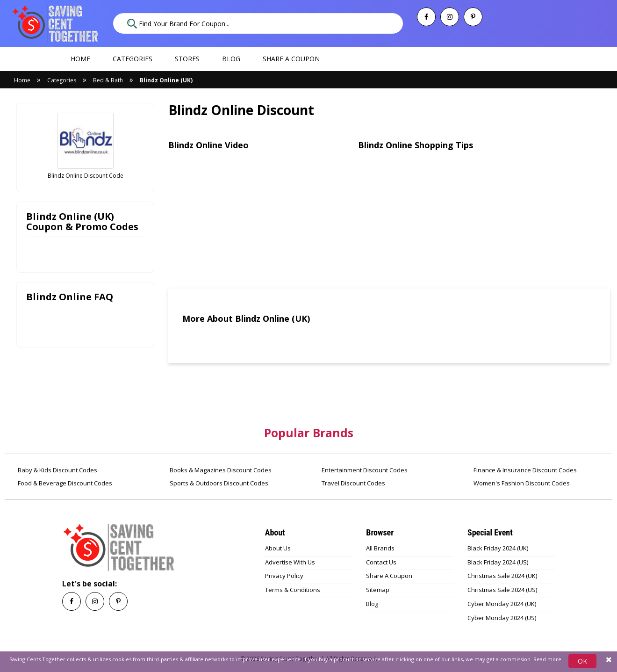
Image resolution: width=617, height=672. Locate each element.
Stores (187, 59)
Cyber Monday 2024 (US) (502, 618)
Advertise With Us (290, 562)
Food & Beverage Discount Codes (64, 483)
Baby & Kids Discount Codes (57, 470)
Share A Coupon (389, 576)
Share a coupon (291, 59)
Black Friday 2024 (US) (498, 562)
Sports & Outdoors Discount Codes (218, 483)
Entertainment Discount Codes (364, 470)
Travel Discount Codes (353, 483)
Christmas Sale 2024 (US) (502, 590)
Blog (231, 59)
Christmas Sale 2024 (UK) (502, 576)
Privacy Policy (284, 576)
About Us (278, 548)
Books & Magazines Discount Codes (220, 470)
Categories (133, 59)
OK (582, 661)
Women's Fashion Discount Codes (521, 483)
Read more (547, 659)
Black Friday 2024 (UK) (498, 548)
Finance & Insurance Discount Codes (524, 470)
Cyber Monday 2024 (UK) (502, 604)
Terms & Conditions (293, 590)
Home (80, 59)
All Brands (380, 548)
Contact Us (381, 562)
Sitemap (378, 590)
